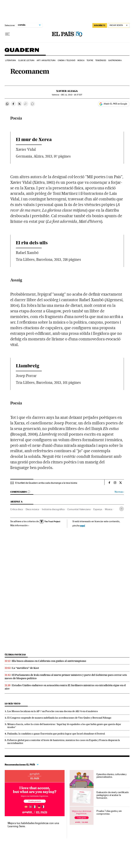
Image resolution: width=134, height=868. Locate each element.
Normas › (119, 492)
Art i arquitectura (46, 60)
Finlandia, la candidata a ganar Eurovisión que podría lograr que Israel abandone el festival (56, 734)
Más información (20, 525)
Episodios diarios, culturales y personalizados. (112, 776)
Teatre (90, 60)
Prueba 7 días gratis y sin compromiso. (109, 812)
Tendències (101, 60)
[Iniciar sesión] (119, 25)
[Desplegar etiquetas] (122, 509)
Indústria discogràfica (53, 509)
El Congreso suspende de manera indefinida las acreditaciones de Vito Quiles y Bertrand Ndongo (59, 718)
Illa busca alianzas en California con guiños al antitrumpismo (49, 661)
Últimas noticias (15, 655)
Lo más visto (13, 704)
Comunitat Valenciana (79, 509)
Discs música (32, 509)
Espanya (98, 509)
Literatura (11, 60)
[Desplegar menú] (8, 34)
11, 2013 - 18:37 (72, 95)
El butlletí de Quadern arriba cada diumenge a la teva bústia (46, 483)
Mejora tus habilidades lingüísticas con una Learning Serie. (33, 825)
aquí (83, 525)
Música (81, 60)
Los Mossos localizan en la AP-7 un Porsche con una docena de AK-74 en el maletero (53, 711)
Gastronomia (115, 60)
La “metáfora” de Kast (26, 668)
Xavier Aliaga (67, 91)
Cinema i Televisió (67, 60)
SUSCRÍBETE (100, 25)
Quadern (22, 52)
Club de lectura (26, 60)
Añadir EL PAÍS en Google (115, 104)
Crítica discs (17, 509)
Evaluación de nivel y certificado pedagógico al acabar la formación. (113, 795)
